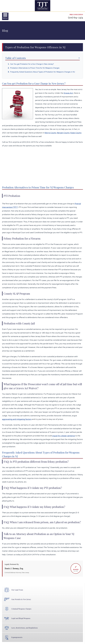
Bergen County (63, 133)
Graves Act (68, 93)
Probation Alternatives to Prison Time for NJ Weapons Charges (35, 68)
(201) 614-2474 (76, 17)
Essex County (76, 133)
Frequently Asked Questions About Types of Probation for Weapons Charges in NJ (43, 72)
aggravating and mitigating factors (17, 419)
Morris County (50, 133)
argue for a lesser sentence (64, 436)
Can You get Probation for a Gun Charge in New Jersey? (32, 64)
